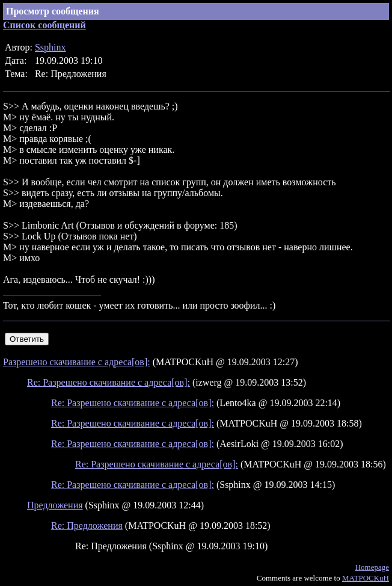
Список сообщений (44, 25)
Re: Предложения (87, 526)
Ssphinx (51, 47)
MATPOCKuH (366, 578)
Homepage (372, 567)
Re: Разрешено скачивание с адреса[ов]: (109, 382)
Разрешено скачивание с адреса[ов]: (77, 362)
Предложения (55, 505)
